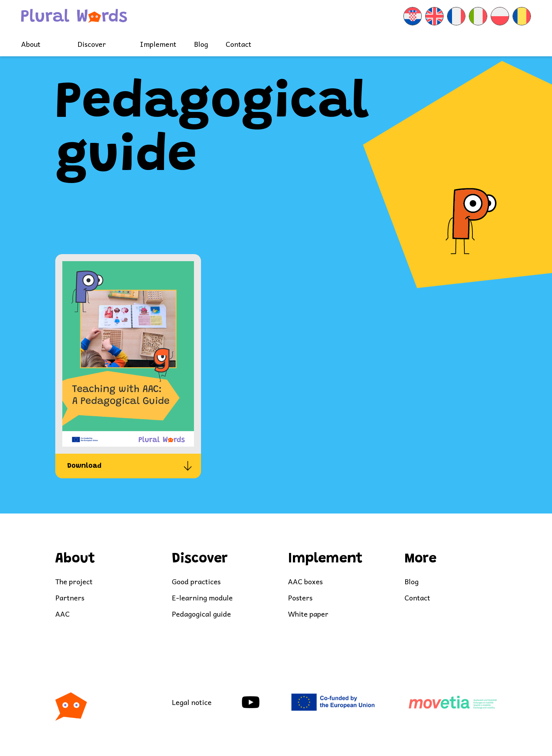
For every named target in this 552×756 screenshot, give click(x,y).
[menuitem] (413, 16)
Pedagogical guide (201, 614)
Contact (239, 44)
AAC (62, 614)
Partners (70, 598)
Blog (201, 44)
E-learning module (202, 598)
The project (74, 582)
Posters (300, 598)
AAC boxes (305, 582)
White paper (308, 614)
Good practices (196, 582)
